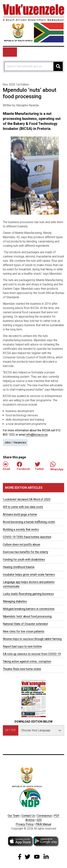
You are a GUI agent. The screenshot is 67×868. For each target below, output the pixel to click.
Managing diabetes (15, 601)
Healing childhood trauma (19, 567)
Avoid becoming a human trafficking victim (29, 522)
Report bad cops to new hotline (22, 646)
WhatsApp (57, 466)
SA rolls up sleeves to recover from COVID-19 (32, 654)
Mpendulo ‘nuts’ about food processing (27, 616)
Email (6, 466)
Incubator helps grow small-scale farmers (29, 575)
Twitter (39, 466)
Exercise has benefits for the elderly (26, 552)
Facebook (23, 466)
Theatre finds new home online (22, 669)
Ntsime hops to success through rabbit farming (32, 639)
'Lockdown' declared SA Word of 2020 (27, 499)
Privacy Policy (25, 824)
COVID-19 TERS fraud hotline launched (27, 537)
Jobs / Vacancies (15, 442)
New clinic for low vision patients (24, 631)
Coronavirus (44, 816)
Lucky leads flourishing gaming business (28, 594)
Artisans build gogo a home (20, 514)
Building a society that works (21, 529)
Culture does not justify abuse (22, 544)
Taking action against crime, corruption (27, 661)
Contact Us (28, 816)
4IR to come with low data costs (23, 507)
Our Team (14, 816)
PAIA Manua (43, 824)
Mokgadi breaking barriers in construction (29, 609)
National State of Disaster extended (25, 624)
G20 (39, 820)
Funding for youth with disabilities (24, 559)
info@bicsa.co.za (37, 435)
